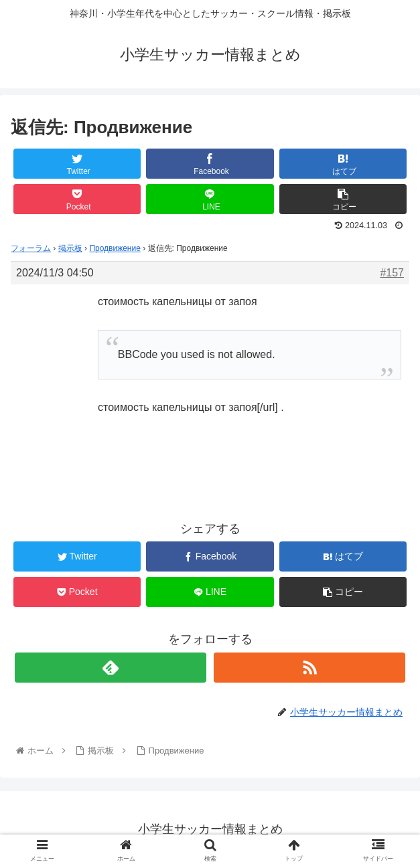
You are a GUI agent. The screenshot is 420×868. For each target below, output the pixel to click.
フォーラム (31, 248)
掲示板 (70, 248)
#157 (392, 273)
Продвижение (115, 248)
